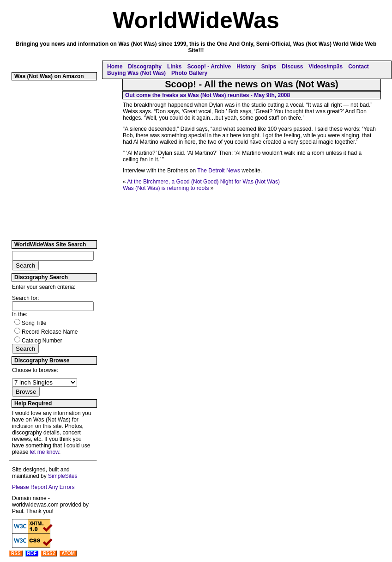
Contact (359, 67)
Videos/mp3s (326, 67)
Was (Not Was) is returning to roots (166, 188)
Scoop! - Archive (209, 67)
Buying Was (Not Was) (136, 73)
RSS (16, 553)
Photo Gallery (189, 73)
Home (115, 67)
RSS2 (49, 553)
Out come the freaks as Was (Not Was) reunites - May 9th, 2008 (208, 95)
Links (174, 67)
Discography (145, 67)
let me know (45, 452)
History (246, 67)
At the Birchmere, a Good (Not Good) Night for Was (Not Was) (203, 182)
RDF (32, 553)
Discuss (292, 67)
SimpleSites (63, 476)
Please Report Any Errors (43, 487)
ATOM (68, 553)
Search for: (26, 298)
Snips (269, 67)
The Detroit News (219, 171)
